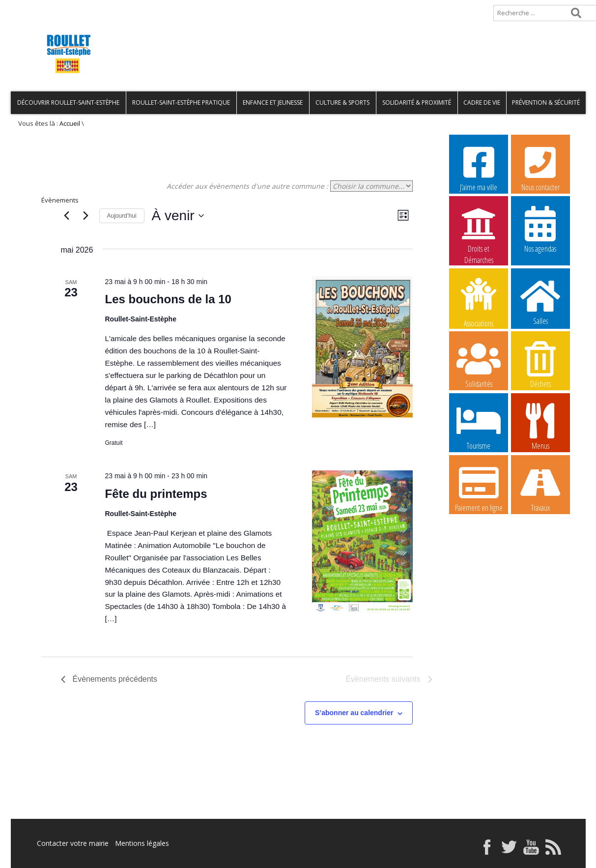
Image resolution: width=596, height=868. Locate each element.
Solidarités (479, 364)
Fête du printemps (156, 494)
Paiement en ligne (479, 488)
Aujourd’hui (122, 216)
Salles (540, 301)
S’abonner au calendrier (354, 713)
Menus (540, 426)
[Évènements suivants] (86, 216)
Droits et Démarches (479, 230)
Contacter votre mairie (73, 843)
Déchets (540, 364)
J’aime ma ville (479, 168)
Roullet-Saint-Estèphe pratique (181, 102)
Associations (479, 302)
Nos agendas (540, 229)
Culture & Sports (342, 102)
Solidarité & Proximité (417, 102)
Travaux (540, 488)
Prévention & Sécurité (546, 102)
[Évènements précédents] (67, 216)
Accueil (27, 8)
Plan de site (73, 8)
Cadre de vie (482, 102)
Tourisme (479, 426)
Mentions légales (142, 843)
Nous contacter (540, 168)
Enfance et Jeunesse (273, 102)
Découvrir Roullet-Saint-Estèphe (68, 102)
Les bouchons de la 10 (168, 299)
